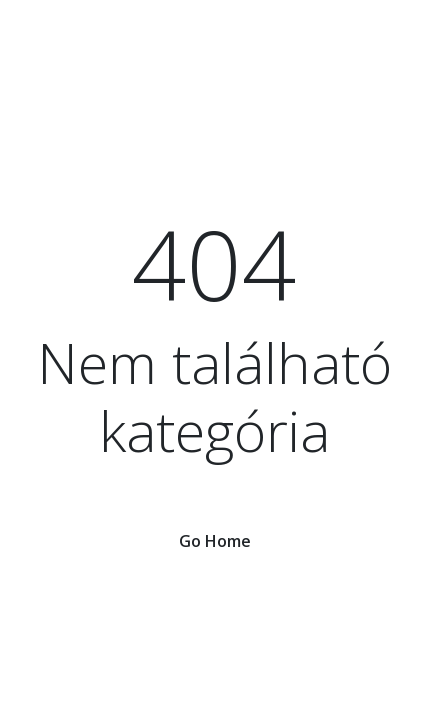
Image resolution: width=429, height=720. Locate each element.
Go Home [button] (215, 541)
